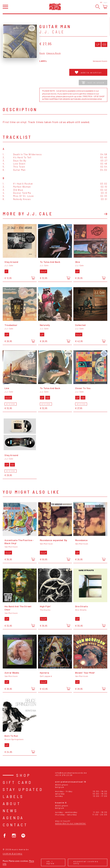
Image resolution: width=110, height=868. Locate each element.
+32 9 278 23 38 (64, 775)
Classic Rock (53, 53)
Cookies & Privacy (13, 853)
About (12, 803)
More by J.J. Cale (28, 214)
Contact (15, 825)
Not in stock (93, 82)
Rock (42, 53)
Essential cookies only (86, 862)
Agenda (13, 818)
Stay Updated (23, 789)
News (10, 811)
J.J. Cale (52, 32)
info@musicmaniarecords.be (71, 773)
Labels (13, 796)
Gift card (17, 782)
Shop (24, 775)
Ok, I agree (51, 862)
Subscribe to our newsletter (71, 823)
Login (105, 2)
